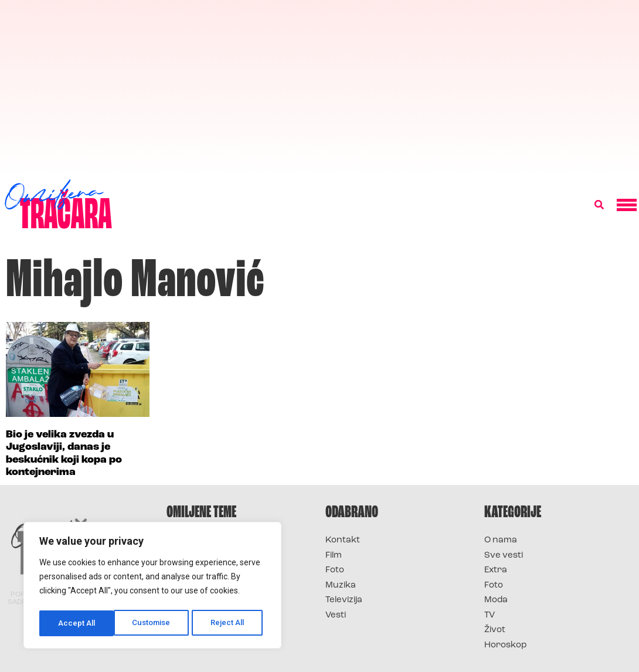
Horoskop (506, 645)
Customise (77, 623)
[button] (599, 205)
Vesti (336, 615)
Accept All (230, 623)
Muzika (341, 586)
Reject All (154, 623)
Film (334, 556)
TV (490, 615)
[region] (152, 587)
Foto (335, 570)
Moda (496, 600)
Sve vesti (504, 556)
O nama (501, 540)
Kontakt (343, 540)
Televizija (344, 600)
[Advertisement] (319, 88)
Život (495, 630)
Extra (496, 570)
